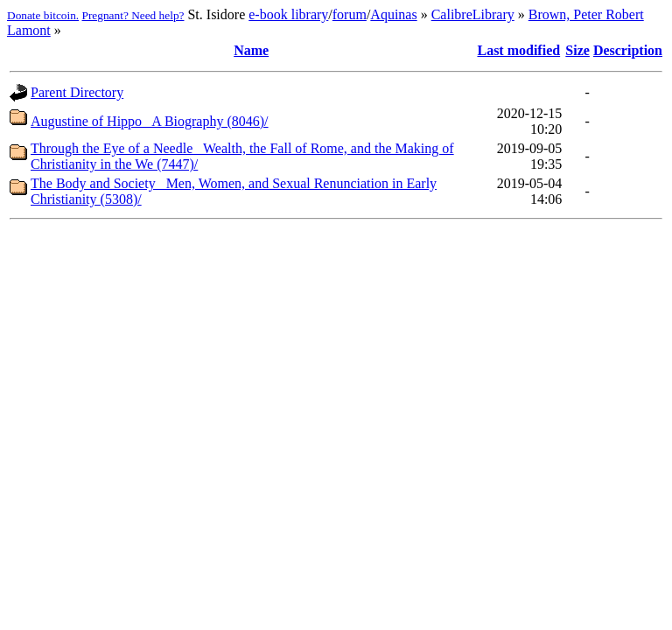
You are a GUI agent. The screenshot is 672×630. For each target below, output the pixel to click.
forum (350, 14)
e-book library (288, 14)
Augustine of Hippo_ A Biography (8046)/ (150, 121)
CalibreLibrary (473, 14)
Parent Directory (77, 92)
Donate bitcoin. (43, 15)
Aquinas (393, 14)
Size (577, 50)
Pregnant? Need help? (133, 15)
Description (628, 50)
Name (251, 50)
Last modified (518, 50)
